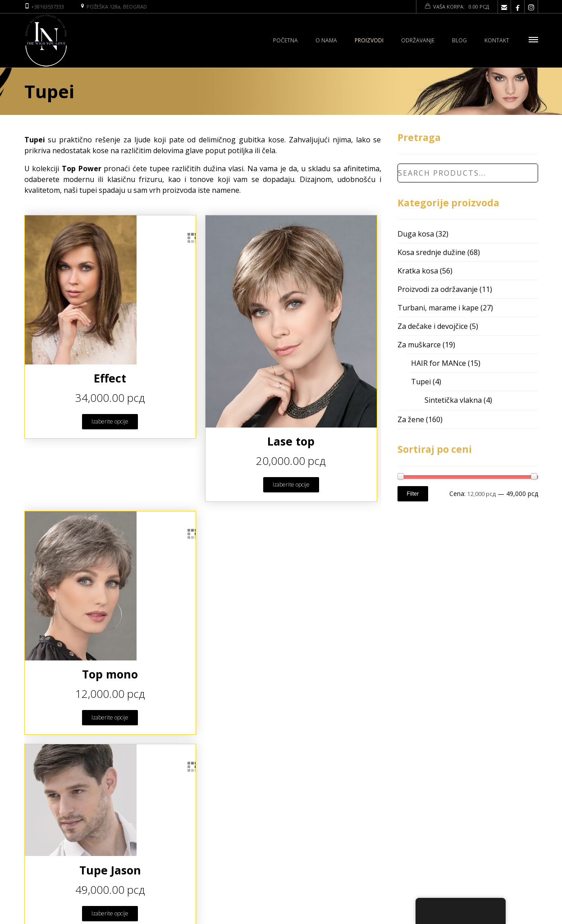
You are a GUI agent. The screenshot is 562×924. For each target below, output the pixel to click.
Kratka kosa (418, 271)
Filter (413, 494)
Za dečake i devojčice (433, 326)
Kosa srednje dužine (432, 252)
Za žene (411, 419)
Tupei (421, 382)
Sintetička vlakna (453, 400)
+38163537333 (48, 7)
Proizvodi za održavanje (438, 289)
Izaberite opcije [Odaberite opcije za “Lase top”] (291, 485)
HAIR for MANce (439, 363)
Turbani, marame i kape (438, 308)
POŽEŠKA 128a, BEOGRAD (117, 7)
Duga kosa (416, 234)
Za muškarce (419, 345)
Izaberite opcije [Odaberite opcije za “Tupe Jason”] (110, 913)
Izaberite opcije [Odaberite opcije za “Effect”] (110, 421)
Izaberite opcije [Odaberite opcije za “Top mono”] (110, 717)
